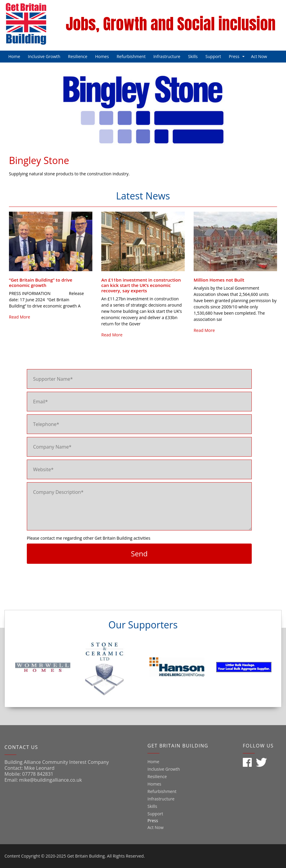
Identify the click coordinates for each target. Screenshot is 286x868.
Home (14, 56)
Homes (102, 56)
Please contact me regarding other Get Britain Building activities (89, 538)
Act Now (259, 56)
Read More (20, 317)
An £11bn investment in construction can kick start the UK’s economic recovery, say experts (141, 285)
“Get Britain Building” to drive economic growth (41, 282)
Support (213, 56)
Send (139, 554)
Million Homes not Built (219, 280)
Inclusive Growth (44, 56)
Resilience (78, 56)
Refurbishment (131, 56)
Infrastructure (167, 56)
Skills (193, 56)
